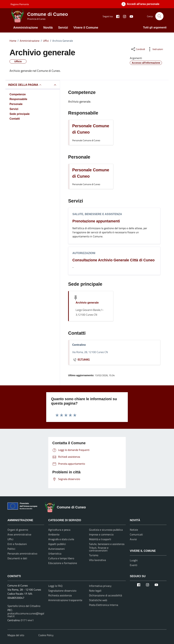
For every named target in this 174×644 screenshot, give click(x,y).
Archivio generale (87, 303)
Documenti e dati (17, 558)
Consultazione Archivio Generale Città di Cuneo (114, 260)
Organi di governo (18, 530)
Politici (11, 549)
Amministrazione (26, 28)
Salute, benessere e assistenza (97, 214)
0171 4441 (27, 620)
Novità (48, 28)
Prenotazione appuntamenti (96, 221)
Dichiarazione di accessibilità (106, 595)
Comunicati (136, 534)
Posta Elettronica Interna (104, 605)
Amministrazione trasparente (65, 600)
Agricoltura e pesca (59, 530)
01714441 (81, 360)
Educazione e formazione (63, 563)
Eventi (134, 565)
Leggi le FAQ (55, 586)
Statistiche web (98, 600)
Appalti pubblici (57, 544)
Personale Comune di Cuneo (91, 129)
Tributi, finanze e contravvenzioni (99, 549)
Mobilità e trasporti (100, 539)
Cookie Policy (46, 635)
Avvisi (133, 539)
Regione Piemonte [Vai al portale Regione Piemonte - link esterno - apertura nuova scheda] (20, 4)
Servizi (63, 28)
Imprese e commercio (101, 534)
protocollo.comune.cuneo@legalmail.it (26, 615)
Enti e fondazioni (17, 544)
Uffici (10, 539)
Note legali (95, 591)
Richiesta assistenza (60, 595)
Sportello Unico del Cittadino (24, 606)
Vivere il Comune (86, 28)
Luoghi (134, 560)
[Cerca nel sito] (159, 16)
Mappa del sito (16, 635)
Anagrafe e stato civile (61, 539)
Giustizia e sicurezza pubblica (106, 530)
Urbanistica (55, 553)
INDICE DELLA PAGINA (25, 85)
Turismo (94, 555)
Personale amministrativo (22, 553)
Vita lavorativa (97, 560)
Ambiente (54, 534)
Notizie (134, 530)
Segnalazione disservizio (62, 591)
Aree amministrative (19, 534)
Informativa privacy (100, 586)
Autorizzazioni (84, 253)
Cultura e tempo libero (61, 558)
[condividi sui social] (138, 49)
